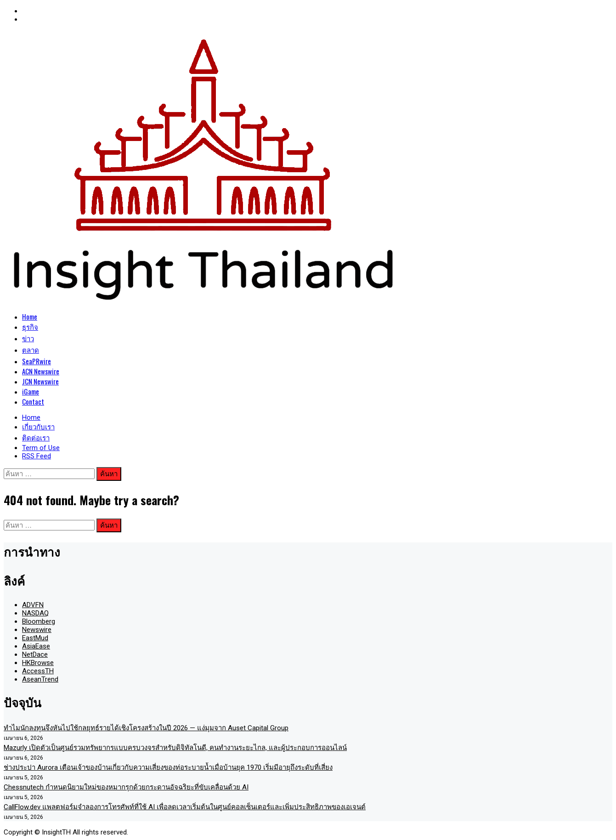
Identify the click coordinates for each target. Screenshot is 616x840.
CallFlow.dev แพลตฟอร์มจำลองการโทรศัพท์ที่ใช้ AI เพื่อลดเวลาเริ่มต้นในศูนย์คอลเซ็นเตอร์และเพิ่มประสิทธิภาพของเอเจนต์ (185, 807)
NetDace (35, 654)
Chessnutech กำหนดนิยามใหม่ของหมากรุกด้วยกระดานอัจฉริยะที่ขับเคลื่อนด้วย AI (126, 787)
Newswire (37, 630)
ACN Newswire (41, 371)
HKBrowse (38, 663)
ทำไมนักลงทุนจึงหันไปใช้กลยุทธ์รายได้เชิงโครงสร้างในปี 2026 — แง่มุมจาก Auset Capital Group (146, 728)
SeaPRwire (37, 361)
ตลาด (31, 350)
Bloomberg (39, 621)
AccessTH (38, 671)
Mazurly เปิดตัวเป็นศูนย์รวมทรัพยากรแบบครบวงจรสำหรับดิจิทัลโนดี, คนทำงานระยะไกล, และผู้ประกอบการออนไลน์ (175, 748)
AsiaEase (36, 646)
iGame (31, 391)
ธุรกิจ (30, 327)
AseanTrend (40, 679)
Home (30, 316)
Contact (33, 401)
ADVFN (33, 605)
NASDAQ (35, 613)
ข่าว (28, 338)
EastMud (35, 638)
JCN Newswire (40, 381)
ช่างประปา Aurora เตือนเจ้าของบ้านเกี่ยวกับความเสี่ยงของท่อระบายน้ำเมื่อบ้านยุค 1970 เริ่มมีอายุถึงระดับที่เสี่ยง (168, 767)
